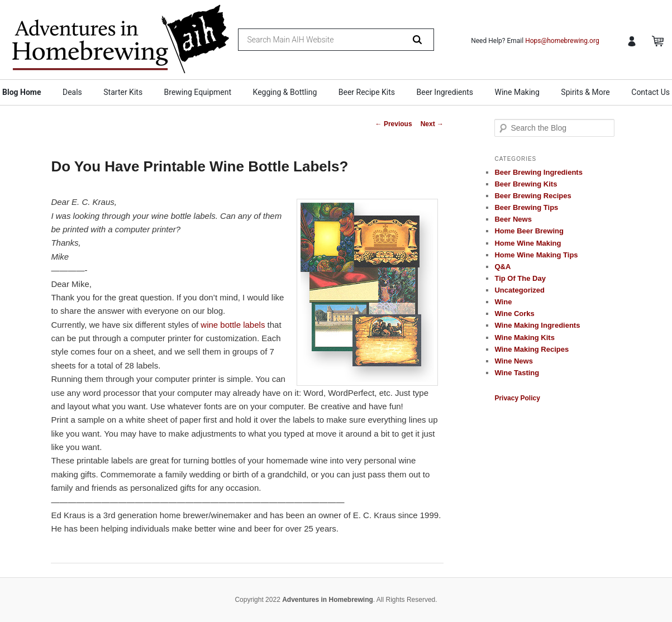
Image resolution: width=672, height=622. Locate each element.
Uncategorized (520, 290)
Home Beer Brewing (529, 231)
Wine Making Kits (525, 338)
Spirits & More (585, 92)
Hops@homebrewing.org (562, 41)
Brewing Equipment (198, 92)
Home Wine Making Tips (536, 255)
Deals (72, 92)
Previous (394, 124)
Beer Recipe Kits (367, 92)
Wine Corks (514, 314)
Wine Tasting (517, 373)
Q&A (502, 267)
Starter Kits (123, 92)
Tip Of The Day (520, 278)
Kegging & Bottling (285, 92)
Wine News (514, 361)
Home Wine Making (528, 243)
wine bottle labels (233, 325)
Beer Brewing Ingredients (538, 172)
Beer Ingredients (445, 92)
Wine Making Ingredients (537, 325)
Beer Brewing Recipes (533, 196)
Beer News (513, 219)
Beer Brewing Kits (526, 184)
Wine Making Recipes (532, 349)
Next (432, 124)
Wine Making (517, 92)
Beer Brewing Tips (526, 207)
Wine (503, 302)
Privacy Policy (517, 398)
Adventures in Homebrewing (328, 600)
